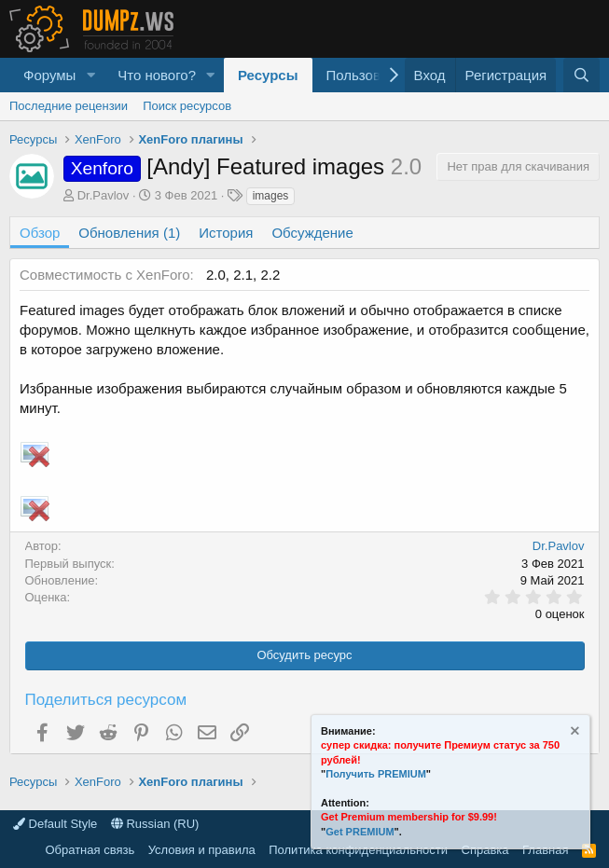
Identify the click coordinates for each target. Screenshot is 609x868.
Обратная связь (90, 850)
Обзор (40, 233)
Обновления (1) (129, 233)
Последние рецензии (69, 106)
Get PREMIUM (360, 832)
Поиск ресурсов (187, 106)
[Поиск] (581, 75)
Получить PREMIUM (376, 774)
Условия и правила (202, 850)
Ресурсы (268, 75)
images (271, 196)
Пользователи (372, 75)
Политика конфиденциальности (358, 850)
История (226, 233)
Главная (545, 850)
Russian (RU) (155, 824)
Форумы (49, 75)
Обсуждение (312, 233)
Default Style (55, 824)
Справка (485, 850)
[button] (90, 75)
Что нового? (157, 75)
